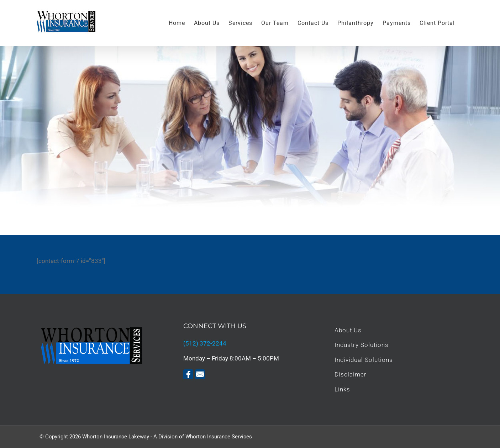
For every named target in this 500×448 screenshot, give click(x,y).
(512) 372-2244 (205, 343)
